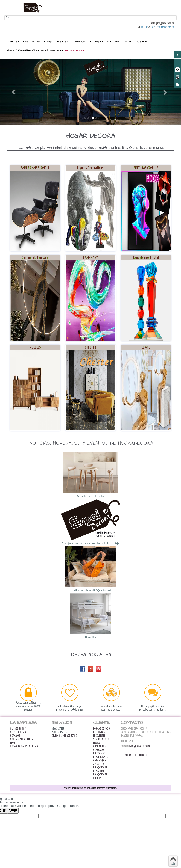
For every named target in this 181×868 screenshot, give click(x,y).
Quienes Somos (18, 729)
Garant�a (100, 761)
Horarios (15, 736)
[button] (14, 92)
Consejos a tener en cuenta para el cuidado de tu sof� (90, 544)
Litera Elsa (91, 638)
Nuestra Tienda (18, 732)
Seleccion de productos (64, 736)
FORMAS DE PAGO (101, 729)
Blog (13, 743)
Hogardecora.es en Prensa (24, 746)
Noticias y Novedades (21, 739)
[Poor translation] (13, 811)
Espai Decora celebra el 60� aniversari (90, 591)
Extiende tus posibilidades (90, 497)
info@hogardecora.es (141, 746)
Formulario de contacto (134, 755)
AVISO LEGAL (99, 764)
